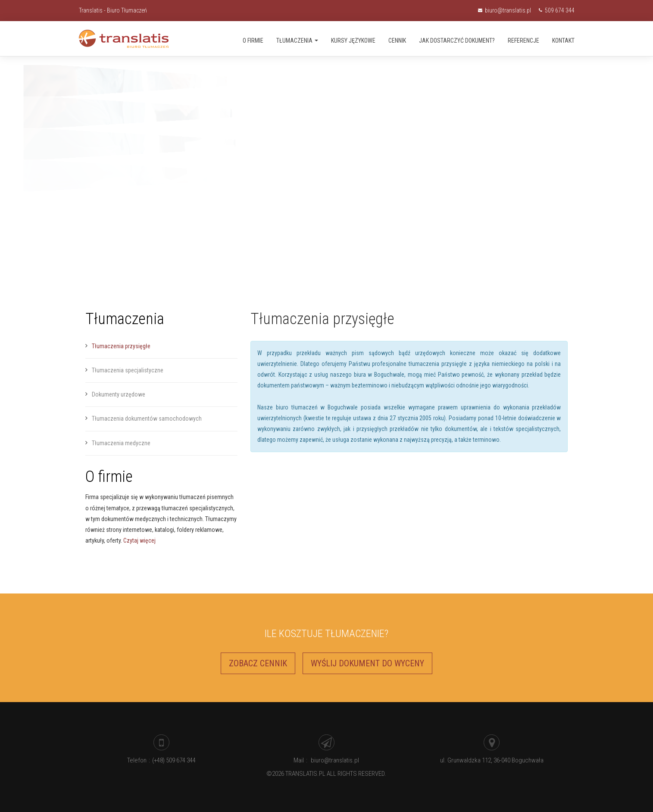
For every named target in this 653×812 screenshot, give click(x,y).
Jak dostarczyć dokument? (457, 41)
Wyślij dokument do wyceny (367, 663)
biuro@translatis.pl (505, 10)
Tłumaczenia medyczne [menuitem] (121, 443)
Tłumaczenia (297, 41)
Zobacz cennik (258, 663)
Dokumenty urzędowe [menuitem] (119, 394)
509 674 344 (557, 10)
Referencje (523, 41)
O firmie (253, 41)
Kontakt (563, 41)
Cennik (397, 41)
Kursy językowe (353, 41)
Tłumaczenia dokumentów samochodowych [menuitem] (147, 418)
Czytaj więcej (139, 540)
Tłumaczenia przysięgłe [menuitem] (121, 346)
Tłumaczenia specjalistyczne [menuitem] (128, 370)
